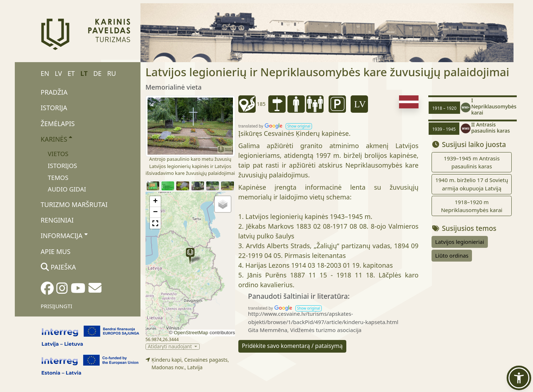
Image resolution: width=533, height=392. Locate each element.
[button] (190, 256)
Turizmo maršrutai (74, 204)
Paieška (58, 267)
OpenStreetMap (191, 333)
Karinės (57, 139)
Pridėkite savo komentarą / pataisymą (292, 346)
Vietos (58, 154)
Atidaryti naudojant (170, 347)
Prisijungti (57, 306)
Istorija (54, 108)
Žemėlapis (58, 124)
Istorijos (62, 166)
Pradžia (54, 92)
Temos (58, 178)
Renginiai (57, 220)
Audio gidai (67, 189)
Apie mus (56, 251)
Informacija (64, 236)
